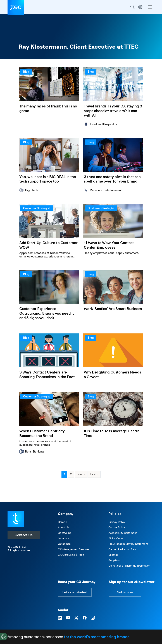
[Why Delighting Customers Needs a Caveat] (113, 358)
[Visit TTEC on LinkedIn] (60, 618)
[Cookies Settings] (4, 637)
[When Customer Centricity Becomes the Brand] (49, 424)
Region (140, 7)
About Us (64, 527)
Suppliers (114, 560)
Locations (64, 538)
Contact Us (24, 535)
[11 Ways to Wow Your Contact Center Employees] (113, 233)
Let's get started (75, 592)
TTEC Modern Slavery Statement (128, 544)
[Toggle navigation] (150, 7)
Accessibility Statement (123, 533)
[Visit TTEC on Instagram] (93, 618)
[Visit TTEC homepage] (16, 518)
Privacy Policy (117, 522)
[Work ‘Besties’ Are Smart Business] (113, 297)
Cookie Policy (117, 527)
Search (132, 7)
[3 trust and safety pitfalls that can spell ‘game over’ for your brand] (113, 167)
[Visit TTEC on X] (76, 618)
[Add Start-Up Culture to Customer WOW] (49, 233)
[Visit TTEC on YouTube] (68, 618)
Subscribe (125, 592)
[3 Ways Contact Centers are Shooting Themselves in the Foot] (49, 358)
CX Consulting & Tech (71, 555)
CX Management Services (74, 549)
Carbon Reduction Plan (122, 549)
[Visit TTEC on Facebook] (85, 618)
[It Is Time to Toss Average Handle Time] (113, 424)
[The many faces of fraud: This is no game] (49, 98)
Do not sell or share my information (129, 566)
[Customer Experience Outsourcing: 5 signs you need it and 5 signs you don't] (49, 297)
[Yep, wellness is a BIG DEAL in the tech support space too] (49, 167)
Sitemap (113, 555)
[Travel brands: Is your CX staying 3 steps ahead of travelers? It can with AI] (113, 98)
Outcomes (64, 544)
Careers (63, 522)
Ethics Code (116, 538)
